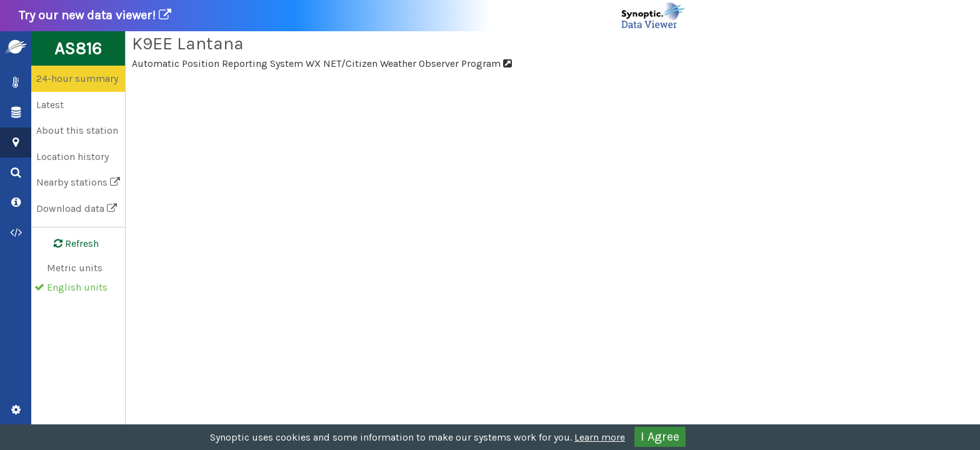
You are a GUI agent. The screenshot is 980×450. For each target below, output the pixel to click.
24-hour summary (77, 78)
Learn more (600, 437)
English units (77, 287)
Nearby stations (78, 182)
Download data (77, 208)
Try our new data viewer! (352, 16)
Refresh (69, 244)
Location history (72, 157)
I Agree (660, 437)
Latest (50, 105)
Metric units (75, 268)
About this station (77, 130)
